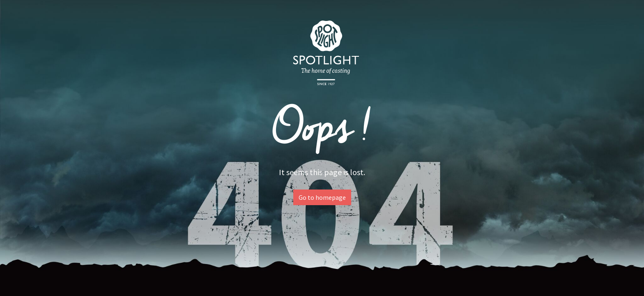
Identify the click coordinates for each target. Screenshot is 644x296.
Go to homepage (322, 197)
